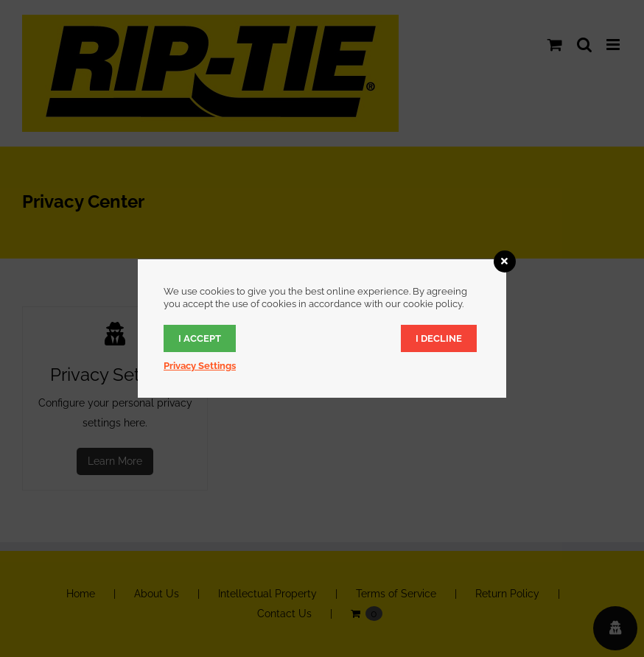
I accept (200, 338)
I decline (439, 338)
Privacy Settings (200, 366)
